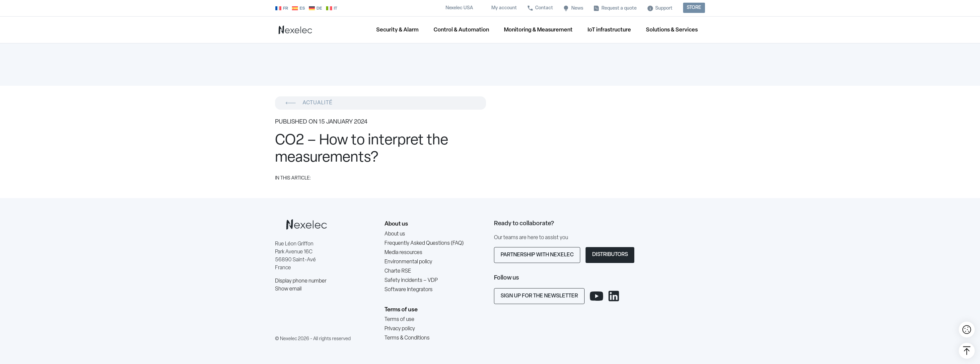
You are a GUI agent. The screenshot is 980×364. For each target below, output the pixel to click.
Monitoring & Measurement (538, 30)
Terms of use (401, 310)
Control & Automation (461, 30)
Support (664, 8)
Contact (544, 8)
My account (504, 8)
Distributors (610, 255)
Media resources (403, 253)
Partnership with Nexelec (537, 255)
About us (396, 224)
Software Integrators (409, 290)
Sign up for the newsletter (539, 296)
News (577, 8)
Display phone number (301, 281)
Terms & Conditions (407, 338)
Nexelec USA (459, 8)
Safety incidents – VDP (411, 281)
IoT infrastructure (609, 30)
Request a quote (619, 8)
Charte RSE (398, 271)
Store (694, 8)
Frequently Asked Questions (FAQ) (424, 243)
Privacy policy (400, 329)
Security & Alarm (397, 30)
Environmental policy (408, 262)
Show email (288, 289)
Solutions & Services (672, 30)
